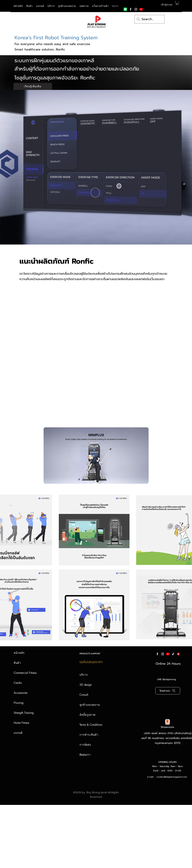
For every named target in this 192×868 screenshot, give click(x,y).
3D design (86, 685)
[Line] (125, 9)
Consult (84, 695)
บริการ (84, 675)
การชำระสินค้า (89, 735)
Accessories (21, 693)
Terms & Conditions (91, 725)
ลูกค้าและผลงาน (90, 705)
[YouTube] (141, 9)
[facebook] (131, 9)
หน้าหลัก (19, 653)
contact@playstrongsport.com (172, 777)
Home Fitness (21, 723)
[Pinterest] (178, 654)
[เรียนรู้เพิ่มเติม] (33, 86)
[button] (40, 6)
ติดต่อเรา (85, 755)
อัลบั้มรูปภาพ (87, 715)
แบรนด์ (18, 733)
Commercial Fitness (25, 673)
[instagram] (136, 9)
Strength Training (24, 713)
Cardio (18, 683)
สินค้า (17, 663)
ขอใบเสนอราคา (91, 662)
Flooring (19, 703)
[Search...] (149, 19)
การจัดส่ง (85, 745)
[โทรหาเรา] (168, 691)
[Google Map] (167, 722)
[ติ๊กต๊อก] (173, 654)
